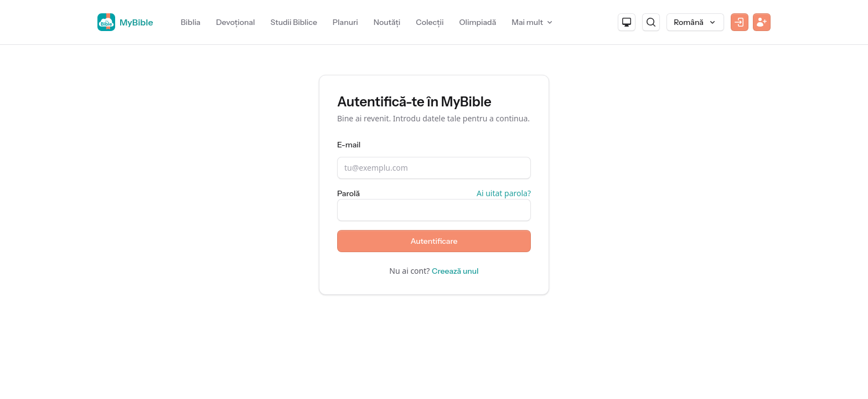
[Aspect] (627, 22)
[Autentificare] (740, 22)
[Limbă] (695, 22)
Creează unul (455, 271)
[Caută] (651, 22)
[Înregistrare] (762, 22)
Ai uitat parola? (504, 193)
